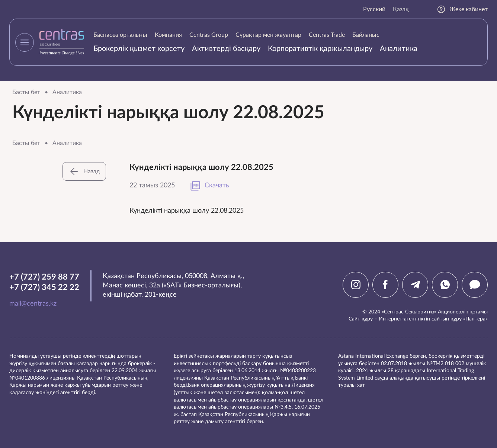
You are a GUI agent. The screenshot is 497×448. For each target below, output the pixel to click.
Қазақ (401, 9)
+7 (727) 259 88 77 (44, 277)
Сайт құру (361, 319)
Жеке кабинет (462, 9)
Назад (84, 171)
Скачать (209, 186)
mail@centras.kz (33, 304)
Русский (374, 9)
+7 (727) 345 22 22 (44, 287)
